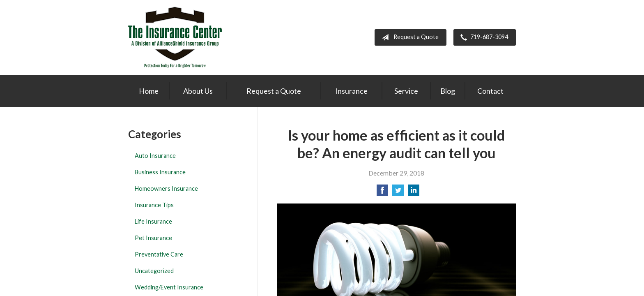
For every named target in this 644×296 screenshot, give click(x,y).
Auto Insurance (155, 156)
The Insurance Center (175, 37)
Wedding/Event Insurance (169, 287)
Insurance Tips (154, 205)
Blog (448, 91)
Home (149, 91)
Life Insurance (153, 221)
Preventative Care (159, 254)
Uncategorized (154, 271)
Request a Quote (408, 37)
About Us (198, 91)
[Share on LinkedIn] (414, 193)
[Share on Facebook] (382, 193)
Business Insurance (160, 172)
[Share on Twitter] (398, 193)
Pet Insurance (153, 238)
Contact (490, 91)
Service (406, 91)
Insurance (351, 91)
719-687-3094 (483, 37)
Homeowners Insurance (166, 188)
